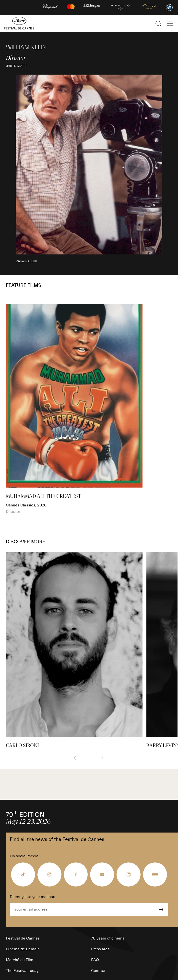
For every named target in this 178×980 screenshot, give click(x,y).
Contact (98, 971)
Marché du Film (20, 960)
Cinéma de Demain (23, 949)
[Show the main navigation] (170, 24)
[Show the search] (158, 24)
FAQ (95, 960)
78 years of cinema (108, 938)
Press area (100, 949)
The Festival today (22, 971)
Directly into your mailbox (32, 897)
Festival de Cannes (23, 938)
